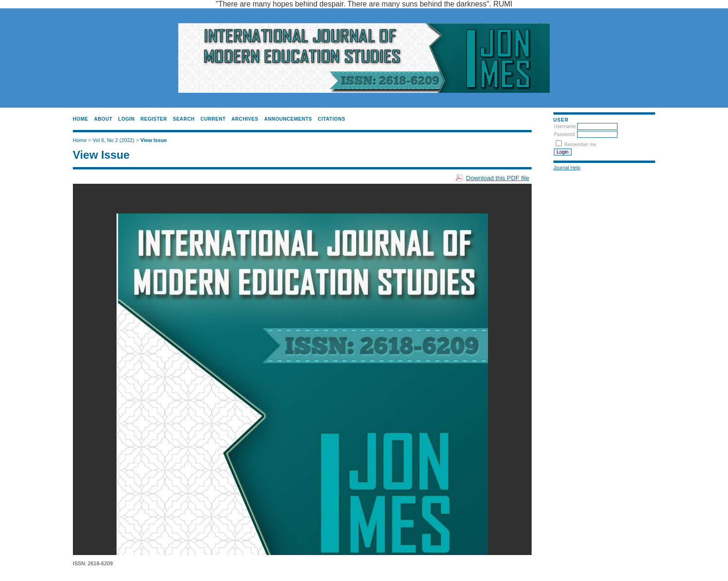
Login (127, 119)
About (104, 119)
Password (565, 134)
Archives (245, 119)
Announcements (288, 119)
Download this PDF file (498, 178)
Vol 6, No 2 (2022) (113, 140)
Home (81, 119)
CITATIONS (332, 119)
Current (213, 119)
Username (565, 126)
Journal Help (567, 168)
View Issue (153, 140)
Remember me (581, 145)
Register (153, 119)
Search (184, 119)
